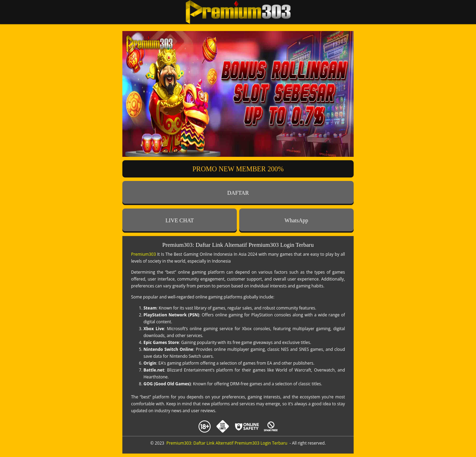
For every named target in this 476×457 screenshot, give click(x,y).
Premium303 (143, 254)
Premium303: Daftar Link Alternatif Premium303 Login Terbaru (227, 443)
